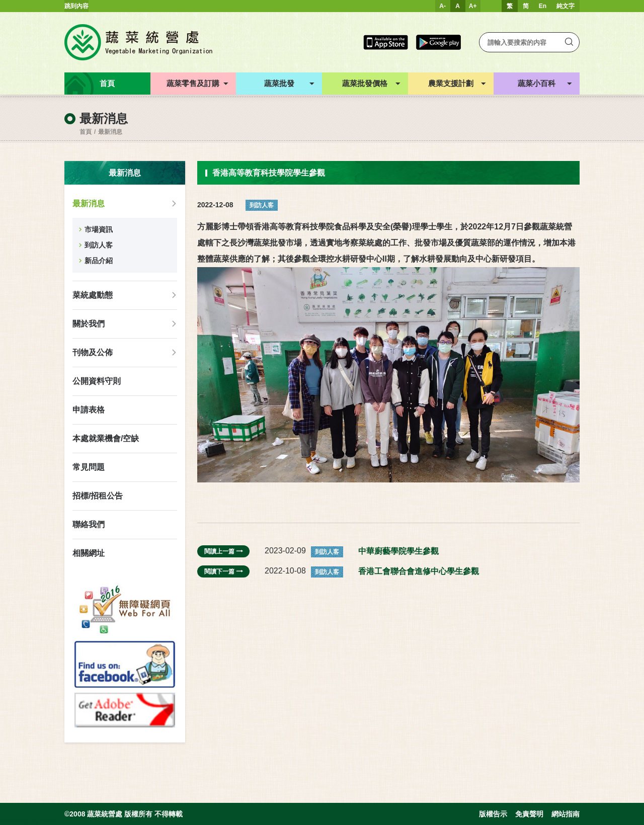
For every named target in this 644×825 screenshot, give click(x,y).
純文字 (566, 6)
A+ (473, 6)
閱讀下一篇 (223, 571)
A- (442, 6)
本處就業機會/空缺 (106, 438)
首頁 (86, 132)
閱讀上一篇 (223, 551)
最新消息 (110, 132)
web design (15, 821)
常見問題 (89, 467)
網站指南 (566, 814)
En (543, 6)
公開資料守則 (97, 381)
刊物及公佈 (93, 352)
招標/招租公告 (98, 496)
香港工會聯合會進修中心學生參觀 (419, 571)
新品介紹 (99, 261)
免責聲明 (529, 814)
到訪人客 (99, 245)
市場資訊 (99, 229)
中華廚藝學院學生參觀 (398, 551)
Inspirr (49, 821)
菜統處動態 (93, 295)
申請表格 (89, 410)
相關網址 (89, 553)
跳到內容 (76, 6)
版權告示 (493, 814)
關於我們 (89, 324)
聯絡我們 (89, 524)
